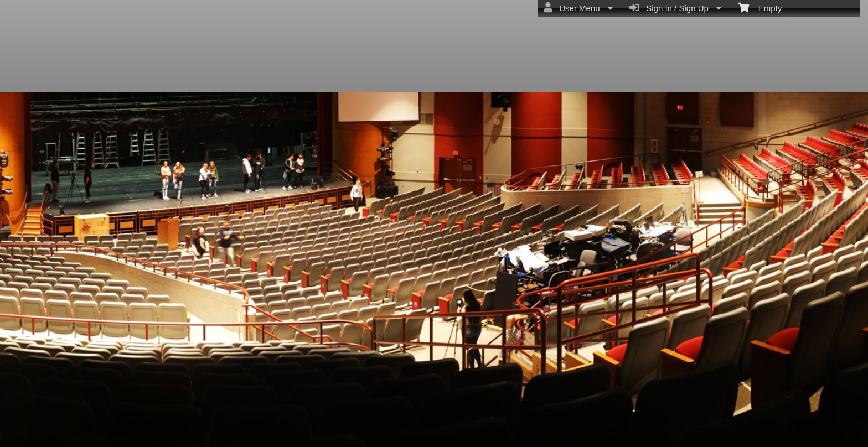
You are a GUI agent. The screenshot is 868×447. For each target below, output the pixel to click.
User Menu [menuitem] (578, 8)
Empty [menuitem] (760, 7)
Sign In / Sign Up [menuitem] (675, 8)
